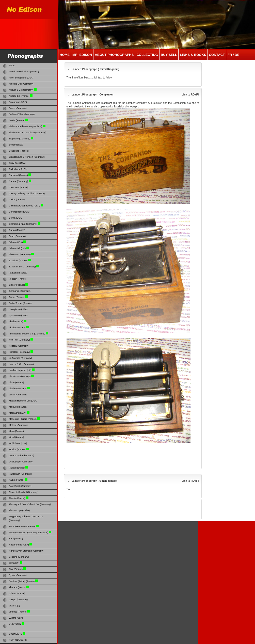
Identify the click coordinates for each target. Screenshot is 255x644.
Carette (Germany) (18, 181)
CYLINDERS (15, 634)
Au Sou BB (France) (19, 96)
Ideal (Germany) (17, 328)
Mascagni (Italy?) (18, 413)
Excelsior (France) (18, 261)
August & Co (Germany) (21, 90)
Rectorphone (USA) (19, 545)
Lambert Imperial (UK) (20, 370)
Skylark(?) (14, 563)
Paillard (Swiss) (17, 468)
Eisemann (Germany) (20, 254)
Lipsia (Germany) (18, 389)
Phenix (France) (17, 498)
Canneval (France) (18, 175)
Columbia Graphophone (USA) (25, 206)
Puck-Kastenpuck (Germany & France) (29, 533)
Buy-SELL (169, 55)
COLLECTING (147, 55)
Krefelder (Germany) (19, 352)
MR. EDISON (82, 55)
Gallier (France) (17, 285)
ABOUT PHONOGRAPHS (114, 55)
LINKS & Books (193, 55)
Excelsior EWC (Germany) (23, 267)
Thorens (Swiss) (17, 587)
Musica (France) (17, 449)
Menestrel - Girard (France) (23, 419)
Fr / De (233, 55)
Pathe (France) (17, 480)
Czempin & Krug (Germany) (23, 224)
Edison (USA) (16, 242)
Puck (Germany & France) (22, 526)
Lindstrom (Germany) (20, 376)
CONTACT (217, 55)
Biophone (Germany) (20, 139)
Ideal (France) (16, 321)
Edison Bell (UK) (17, 248)
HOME (65, 55)
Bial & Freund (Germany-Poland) (26, 126)
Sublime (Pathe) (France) (22, 581)
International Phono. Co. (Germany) (27, 334)
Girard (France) (17, 297)
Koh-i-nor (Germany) (19, 340)
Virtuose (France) (18, 612)
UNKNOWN (15, 624)
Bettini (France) (17, 120)
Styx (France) (16, 569)
